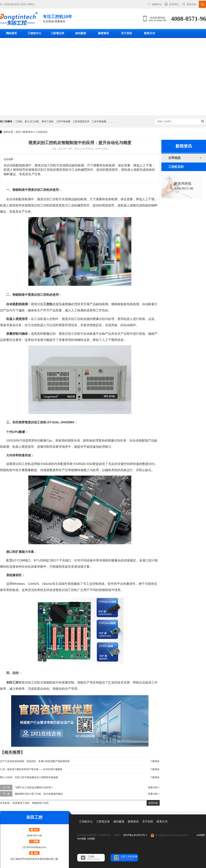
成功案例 (81, 33)
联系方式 (150, 33)
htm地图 (82, 839)
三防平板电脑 (63, 121)
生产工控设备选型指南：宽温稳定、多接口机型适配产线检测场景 (35, 761)
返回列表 (153, 803)
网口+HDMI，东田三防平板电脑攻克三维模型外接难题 (29, 777)
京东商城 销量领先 (57, 18)
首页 (18, 132)
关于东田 (127, 33)
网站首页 (12, 33)
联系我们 (174, 4)
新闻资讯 (104, 33)
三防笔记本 (58, 33)
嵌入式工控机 (32, 121)
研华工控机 (48, 121)
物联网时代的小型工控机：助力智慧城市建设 (39, 794)
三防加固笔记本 (81, 121)
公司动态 (174, 158)
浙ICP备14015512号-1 (135, 835)
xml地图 (201, 835)
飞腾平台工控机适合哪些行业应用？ (34, 787)
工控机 (19, 121)
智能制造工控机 (40, 803)
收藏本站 (157, 4)
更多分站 (191, 4)
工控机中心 (35, 33)
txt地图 (91, 839)
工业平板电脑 (99, 121)
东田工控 (19, 4)
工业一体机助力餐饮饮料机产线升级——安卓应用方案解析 (31, 769)
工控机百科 (42, 132)
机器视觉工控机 (21, 803)
